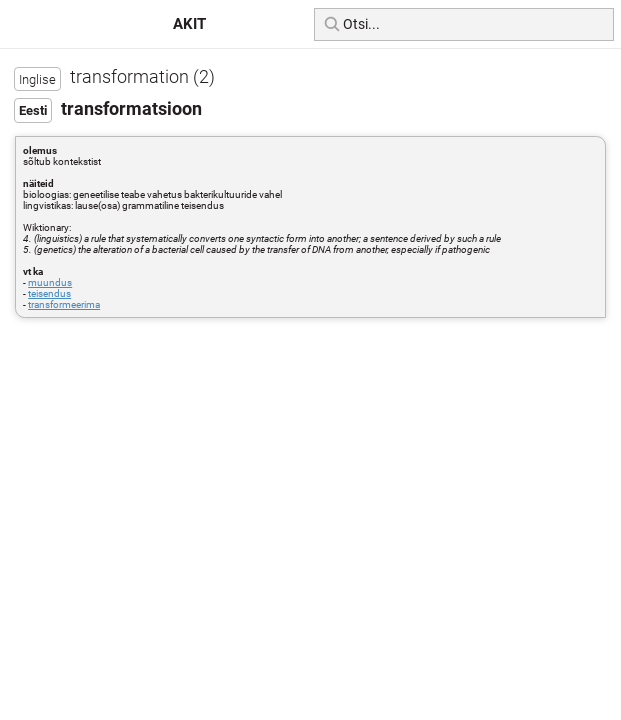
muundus (50, 282)
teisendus (49, 293)
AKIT (189, 24)
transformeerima (64, 304)
